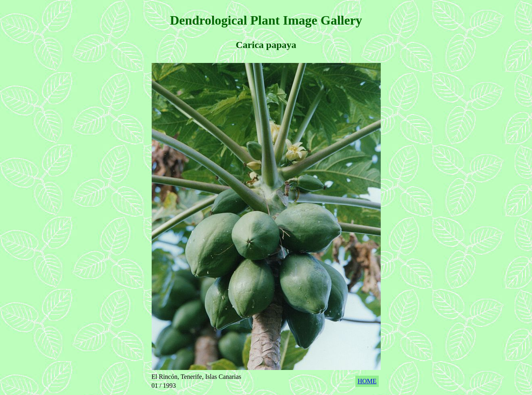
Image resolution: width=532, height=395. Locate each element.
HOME (367, 381)
